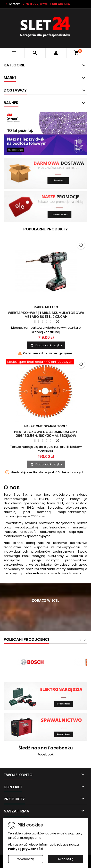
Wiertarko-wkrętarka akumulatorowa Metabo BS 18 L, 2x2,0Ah (46, 315)
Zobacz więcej (46, 600)
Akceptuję (66, 859)
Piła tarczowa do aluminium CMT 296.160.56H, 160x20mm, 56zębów (46, 434)
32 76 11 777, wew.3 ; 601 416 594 (45, 4)
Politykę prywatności (26, 849)
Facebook (46, 754)
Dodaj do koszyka (46, 345)
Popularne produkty (45, 229)
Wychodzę (26, 859)
